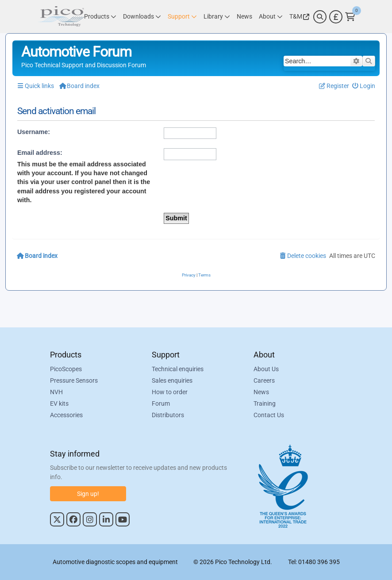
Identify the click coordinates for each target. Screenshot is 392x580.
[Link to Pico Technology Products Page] (100, 17)
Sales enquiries (172, 380)
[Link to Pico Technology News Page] (244, 17)
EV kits (59, 403)
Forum (161, 403)
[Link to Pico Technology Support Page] (182, 17)
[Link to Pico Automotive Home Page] (61, 17)
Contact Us (269, 415)
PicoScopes (66, 369)
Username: (34, 132)
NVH (56, 392)
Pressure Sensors (74, 380)
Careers (264, 380)
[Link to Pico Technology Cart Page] (350, 17)
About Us (266, 369)
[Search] (320, 17)
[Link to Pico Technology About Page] (271, 17)
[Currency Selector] (336, 17)
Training (265, 403)
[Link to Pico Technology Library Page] (217, 17)
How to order (170, 392)
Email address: (40, 153)
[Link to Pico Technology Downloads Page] (142, 17)
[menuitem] (364, 86)
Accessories (66, 415)
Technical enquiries (178, 369)
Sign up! (88, 494)
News (261, 392)
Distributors (168, 415)
